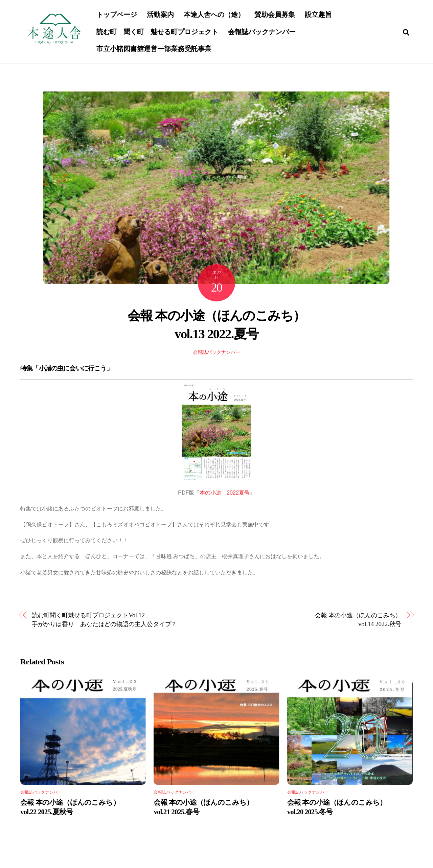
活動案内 (161, 15)
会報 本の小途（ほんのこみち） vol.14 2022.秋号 (358, 621)
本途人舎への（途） (215, 15)
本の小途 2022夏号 (225, 494)
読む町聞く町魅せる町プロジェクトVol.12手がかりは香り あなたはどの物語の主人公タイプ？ (105, 621)
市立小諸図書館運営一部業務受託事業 (155, 49)
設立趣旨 (319, 15)
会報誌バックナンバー (263, 32)
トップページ (117, 15)
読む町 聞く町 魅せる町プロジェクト (158, 32)
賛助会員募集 (275, 15)
